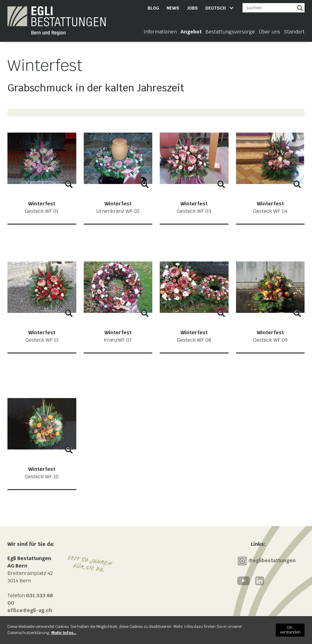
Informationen (160, 32)
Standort (294, 32)
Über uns (269, 32)
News (173, 8)
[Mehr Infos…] (64, 633)
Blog (153, 8)
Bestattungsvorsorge (230, 32)
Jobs (192, 8)
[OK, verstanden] (290, 630)
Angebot (191, 32)
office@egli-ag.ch (30, 610)
